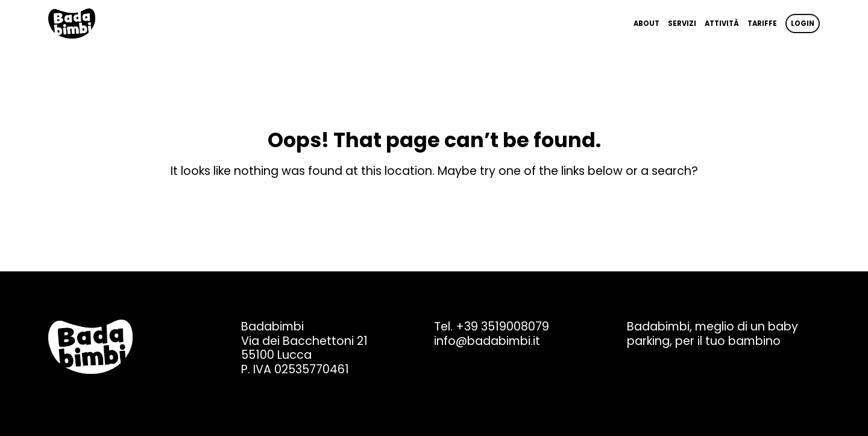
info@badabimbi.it (487, 341)
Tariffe (762, 24)
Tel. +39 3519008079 (492, 327)
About (646, 24)
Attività (722, 24)
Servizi (682, 24)
